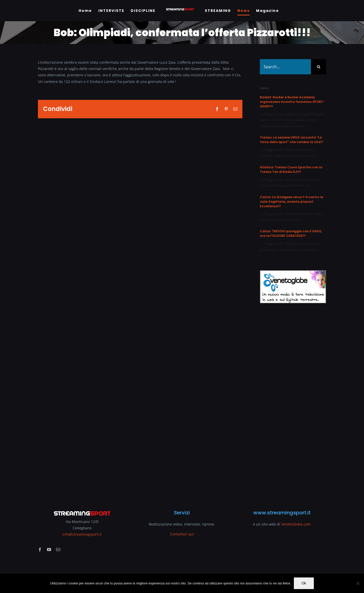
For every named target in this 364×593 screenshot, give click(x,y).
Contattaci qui (182, 534)
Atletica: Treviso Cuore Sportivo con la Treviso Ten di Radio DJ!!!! (291, 169)
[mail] (58, 550)
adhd (290, 114)
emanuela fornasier (310, 114)
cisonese (292, 214)
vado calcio (309, 249)
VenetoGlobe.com (296, 524)
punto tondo (270, 120)
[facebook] (40, 550)
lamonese (285, 220)
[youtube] (49, 550)
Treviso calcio (290, 249)
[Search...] (285, 67)
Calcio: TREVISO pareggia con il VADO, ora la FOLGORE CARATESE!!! (291, 233)
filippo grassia (296, 150)
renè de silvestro (286, 155)
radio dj (277, 185)
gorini (264, 249)
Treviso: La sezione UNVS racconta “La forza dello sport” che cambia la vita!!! (292, 140)
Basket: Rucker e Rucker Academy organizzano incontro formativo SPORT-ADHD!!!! (292, 102)
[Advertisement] (293, 403)
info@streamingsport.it (82, 534)
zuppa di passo (292, 126)
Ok (304, 583)
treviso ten (302, 185)
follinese (306, 214)
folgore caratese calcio (302, 243)
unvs (313, 155)
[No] (358, 583)
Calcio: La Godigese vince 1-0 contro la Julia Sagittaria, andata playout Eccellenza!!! (292, 202)
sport (276, 126)
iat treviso (293, 179)
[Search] (318, 67)
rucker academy (293, 120)
